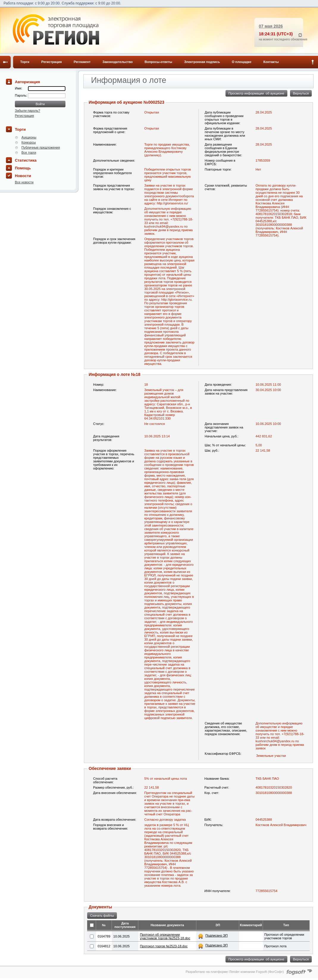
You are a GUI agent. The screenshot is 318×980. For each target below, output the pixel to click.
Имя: (18, 88)
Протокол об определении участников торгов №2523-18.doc (165, 936)
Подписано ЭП (216, 935)
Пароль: (21, 95)
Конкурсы (29, 142)
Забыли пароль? (28, 111)
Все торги (29, 152)
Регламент (82, 62)
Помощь (23, 168)
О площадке (242, 62)
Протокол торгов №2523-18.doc (164, 946)
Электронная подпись (202, 62)
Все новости (24, 182)
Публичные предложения (41, 147)
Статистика (26, 160)
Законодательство (118, 62)
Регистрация (52, 62)
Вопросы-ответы (158, 62)
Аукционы (29, 137)
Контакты (271, 62)
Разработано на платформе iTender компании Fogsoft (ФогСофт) (235, 972)
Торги (25, 62)
